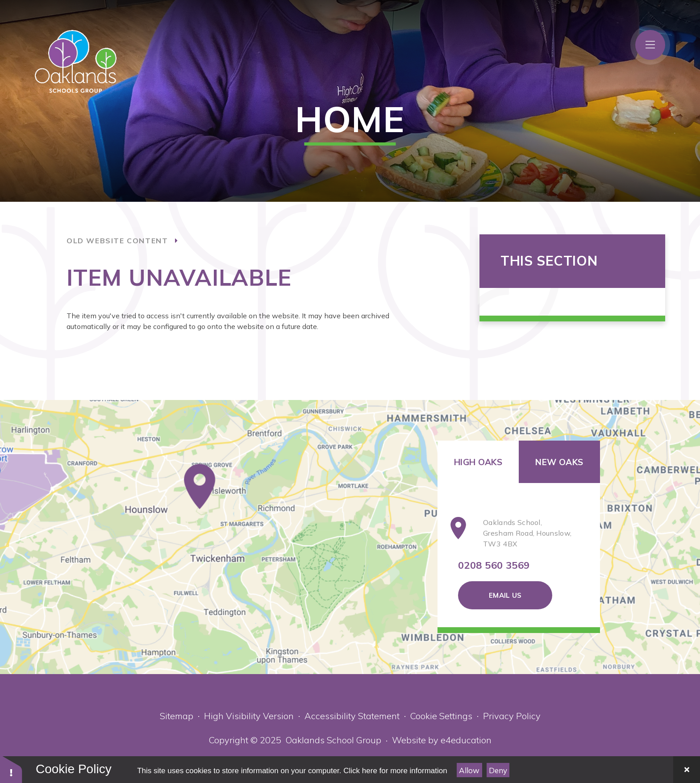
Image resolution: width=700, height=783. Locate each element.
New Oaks (559, 462)
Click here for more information (395, 771)
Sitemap (177, 716)
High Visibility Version (249, 716)
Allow (469, 770)
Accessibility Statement (352, 716)
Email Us (505, 595)
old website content (117, 241)
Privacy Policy (512, 716)
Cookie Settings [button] (441, 716)
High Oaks (478, 462)
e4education (466, 740)
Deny (498, 770)
